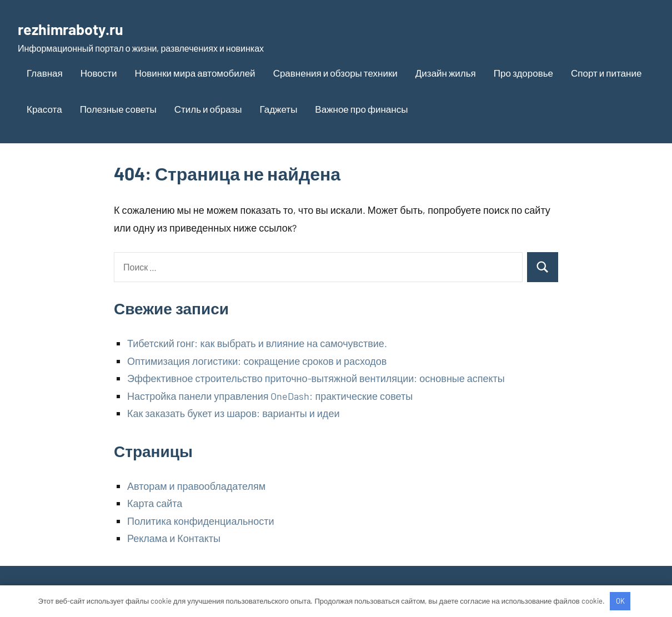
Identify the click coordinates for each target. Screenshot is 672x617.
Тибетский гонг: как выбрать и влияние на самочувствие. (257, 343)
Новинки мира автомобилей (195, 73)
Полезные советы (118, 109)
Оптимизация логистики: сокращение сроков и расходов (257, 361)
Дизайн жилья (446, 73)
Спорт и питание (606, 73)
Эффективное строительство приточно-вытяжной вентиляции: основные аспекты (316, 378)
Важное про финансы (361, 109)
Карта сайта (155, 503)
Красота (44, 109)
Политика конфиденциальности (201, 521)
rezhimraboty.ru (81, 28)
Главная (45, 73)
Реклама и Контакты (174, 538)
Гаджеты (278, 109)
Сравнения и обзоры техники (335, 73)
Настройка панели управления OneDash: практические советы (270, 396)
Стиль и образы (208, 109)
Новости (99, 73)
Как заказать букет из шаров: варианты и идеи (233, 413)
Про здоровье (523, 73)
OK (620, 601)
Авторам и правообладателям (196, 486)
